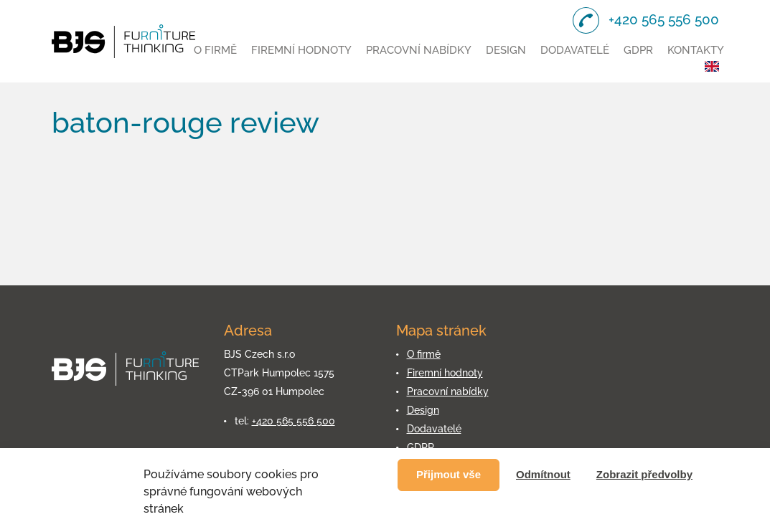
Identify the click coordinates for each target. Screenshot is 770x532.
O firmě (215, 50)
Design (506, 50)
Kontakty (696, 50)
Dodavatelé (575, 50)
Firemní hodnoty (301, 50)
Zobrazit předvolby (644, 474)
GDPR (638, 50)
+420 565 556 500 (294, 421)
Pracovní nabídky (419, 50)
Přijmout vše (449, 474)
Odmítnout (543, 474)
